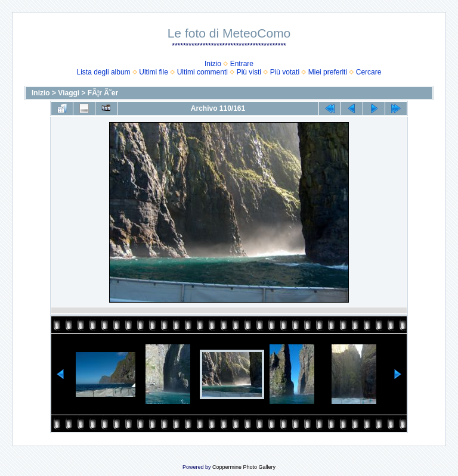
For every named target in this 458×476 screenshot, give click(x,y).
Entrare (242, 64)
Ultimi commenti (202, 72)
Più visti (249, 72)
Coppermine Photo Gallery (244, 467)
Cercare (369, 72)
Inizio (213, 64)
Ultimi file (154, 72)
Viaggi (69, 93)
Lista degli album (104, 72)
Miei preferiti (328, 72)
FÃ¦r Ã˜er (103, 93)
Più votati (285, 72)
